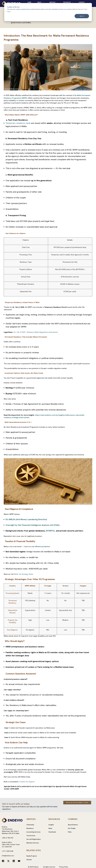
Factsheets (52, 832)
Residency (30, 828)
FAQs (70, 832)
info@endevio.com (8, 856)
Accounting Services (33, 832)
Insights (51, 825)
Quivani (29, 860)
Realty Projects (32, 856)
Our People (72, 828)
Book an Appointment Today (77, 803)
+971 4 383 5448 (8, 851)
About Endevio (73, 825)
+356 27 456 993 (8, 838)
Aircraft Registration (34, 839)
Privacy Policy (64, 867)
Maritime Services (33, 843)
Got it (82, 16)
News (50, 828)
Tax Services (31, 836)
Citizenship (30, 825)
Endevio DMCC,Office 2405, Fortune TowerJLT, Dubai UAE (11, 845)
